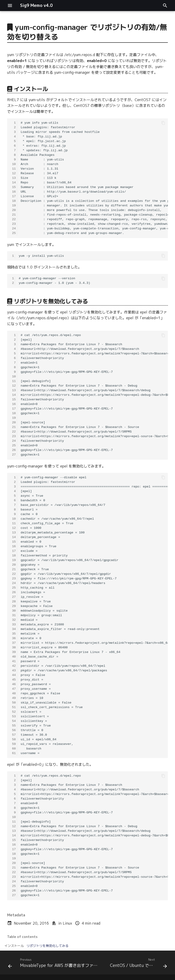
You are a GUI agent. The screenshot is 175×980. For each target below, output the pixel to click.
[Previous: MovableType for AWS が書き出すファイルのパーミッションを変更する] (55, 964)
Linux (67, 923)
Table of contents (22, 937)
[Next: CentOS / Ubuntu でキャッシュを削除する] (138, 964)
